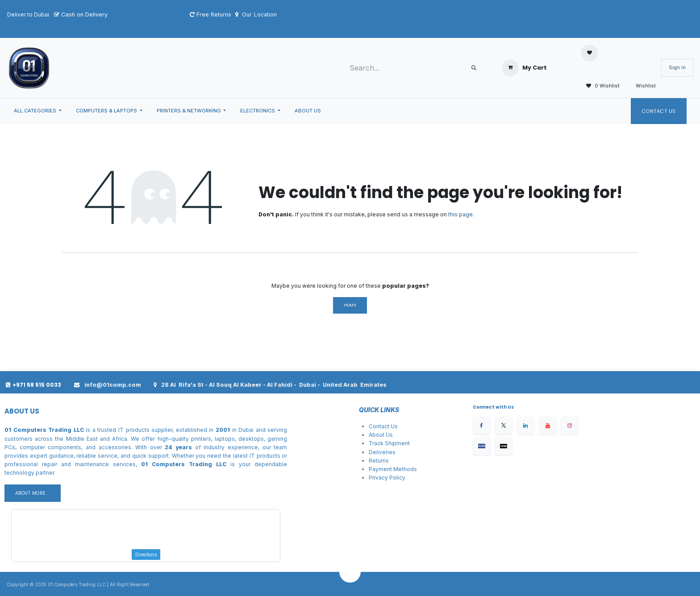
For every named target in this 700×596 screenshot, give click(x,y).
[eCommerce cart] (524, 68)
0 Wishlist (600, 86)
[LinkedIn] (525, 426)
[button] (350, 572)
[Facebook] (482, 426)
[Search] (474, 68)
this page (460, 214)
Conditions (403, 486)
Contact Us (659, 111)
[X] (504, 426)
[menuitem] (38, 111)
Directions (146, 555)
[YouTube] (548, 426)
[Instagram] (570, 426)
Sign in (677, 67)
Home (350, 305)
